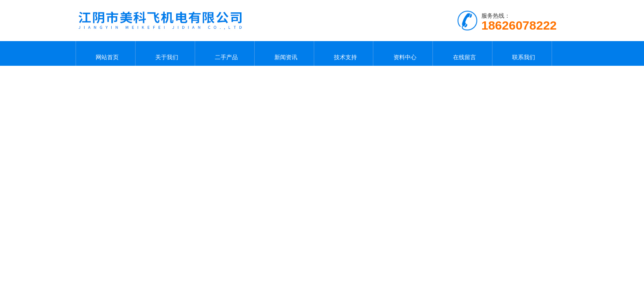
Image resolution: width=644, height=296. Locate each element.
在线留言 (462, 53)
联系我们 (522, 53)
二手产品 (225, 53)
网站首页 (106, 53)
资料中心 (403, 53)
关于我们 (165, 53)
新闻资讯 (284, 53)
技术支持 (343, 53)
